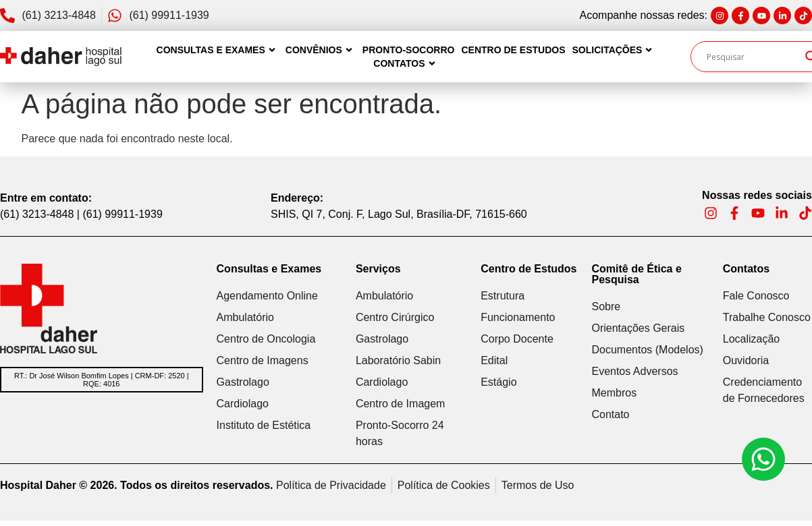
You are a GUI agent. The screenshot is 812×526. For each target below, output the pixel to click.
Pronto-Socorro (409, 50)
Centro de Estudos (513, 50)
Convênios (321, 50)
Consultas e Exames (218, 50)
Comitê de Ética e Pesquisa (636, 274)
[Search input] (753, 57)
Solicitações (614, 50)
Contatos (406, 63)
